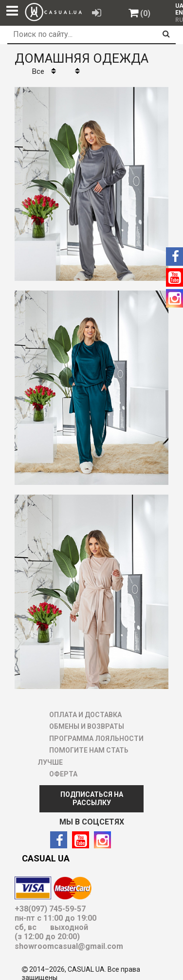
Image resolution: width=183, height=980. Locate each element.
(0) (145, 13)
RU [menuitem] (178, 20)
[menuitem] (177, 6)
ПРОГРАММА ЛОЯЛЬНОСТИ (96, 739)
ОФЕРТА (63, 774)
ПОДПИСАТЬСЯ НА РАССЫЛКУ (92, 799)
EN (179, 13)
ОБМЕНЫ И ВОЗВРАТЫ (87, 726)
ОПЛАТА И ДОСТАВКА (85, 715)
